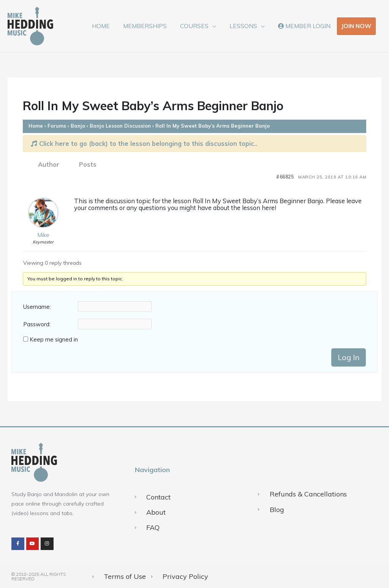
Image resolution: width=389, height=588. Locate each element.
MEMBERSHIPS (149, 26)
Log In (349, 357)
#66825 (285, 177)
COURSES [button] (198, 26)
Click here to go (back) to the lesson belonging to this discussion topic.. (144, 143)
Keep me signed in (54, 340)
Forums (57, 126)
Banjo (78, 126)
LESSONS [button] (245, 26)
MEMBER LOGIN (305, 26)
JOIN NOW (356, 26)
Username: (37, 307)
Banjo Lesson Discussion (120, 126)
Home (36, 126)
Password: (37, 324)
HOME (107, 26)
